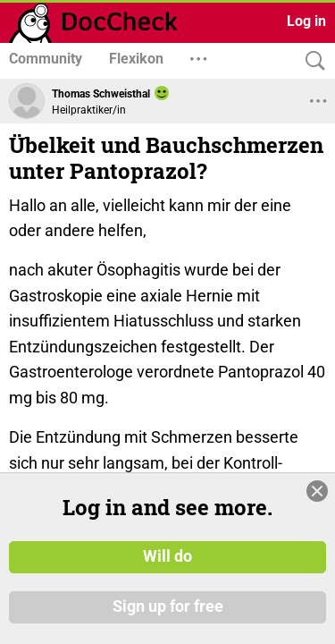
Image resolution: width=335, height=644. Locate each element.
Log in (306, 21)
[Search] (311, 61)
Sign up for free (168, 616)
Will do (167, 567)
